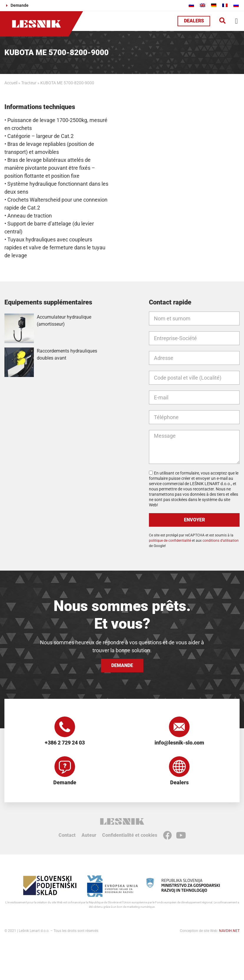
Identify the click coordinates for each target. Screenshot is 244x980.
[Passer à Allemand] (214, 5)
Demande (65, 782)
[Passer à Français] (225, 5)
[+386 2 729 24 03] (65, 727)
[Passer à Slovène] (191, 5)
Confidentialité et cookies (130, 835)
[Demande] (65, 767)
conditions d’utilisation (221, 541)
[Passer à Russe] (236, 5)
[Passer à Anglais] (202, 5)
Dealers (179, 782)
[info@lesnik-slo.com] (179, 727)
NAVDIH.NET (229, 931)
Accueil (11, 83)
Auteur (89, 835)
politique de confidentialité (170, 541)
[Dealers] (179, 767)
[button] (222, 21)
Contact (67, 835)
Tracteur (29, 83)
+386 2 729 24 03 (65, 743)
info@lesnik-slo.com (179, 743)
